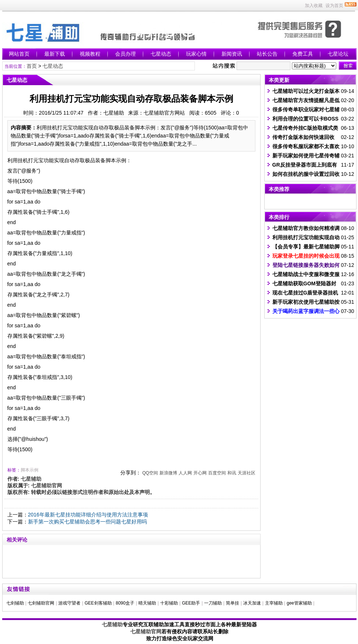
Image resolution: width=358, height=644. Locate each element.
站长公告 (267, 54)
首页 (32, 66)
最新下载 (55, 54)
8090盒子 (125, 603)
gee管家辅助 (299, 603)
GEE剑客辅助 (98, 603)
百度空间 (217, 473)
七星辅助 (112, 624)
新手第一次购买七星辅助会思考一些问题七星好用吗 (87, 522)
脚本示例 (30, 470)
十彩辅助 (169, 603)
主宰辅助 (274, 603)
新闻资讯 (232, 54)
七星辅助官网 (146, 631)
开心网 (200, 473)
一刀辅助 (213, 603)
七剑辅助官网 (41, 603)
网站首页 (19, 54)
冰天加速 (252, 603)
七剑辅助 (15, 603)
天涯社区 (247, 473)
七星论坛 (338, 54)
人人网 (185, 473)
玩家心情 (196, 54)
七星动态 (161, 54)
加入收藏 (314, 6)
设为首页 (334, 6)
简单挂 (233, 603)
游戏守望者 (69, 603)
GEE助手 (191, 603)
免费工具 (303, 54)
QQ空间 (150, 473)
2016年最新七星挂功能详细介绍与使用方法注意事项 (88, 515)
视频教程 (90, 54)
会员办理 (125, 54)
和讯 (232, 473)
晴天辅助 (147, 603)
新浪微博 (168, 473)
